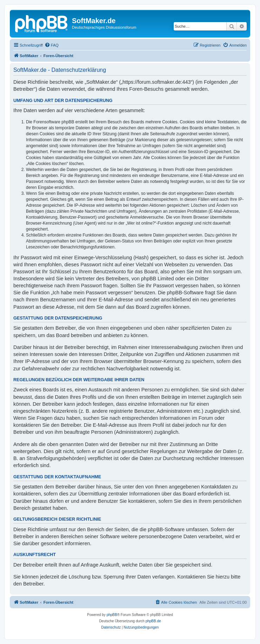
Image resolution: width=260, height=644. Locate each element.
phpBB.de (153, 621)
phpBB (112, 615)
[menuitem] (52, 45)
